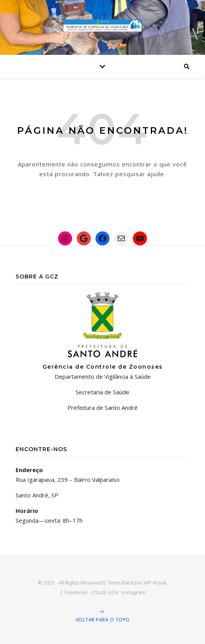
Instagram (133, 592)
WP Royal (155, 583)
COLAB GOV (105, 592)
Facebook (76, 592)
